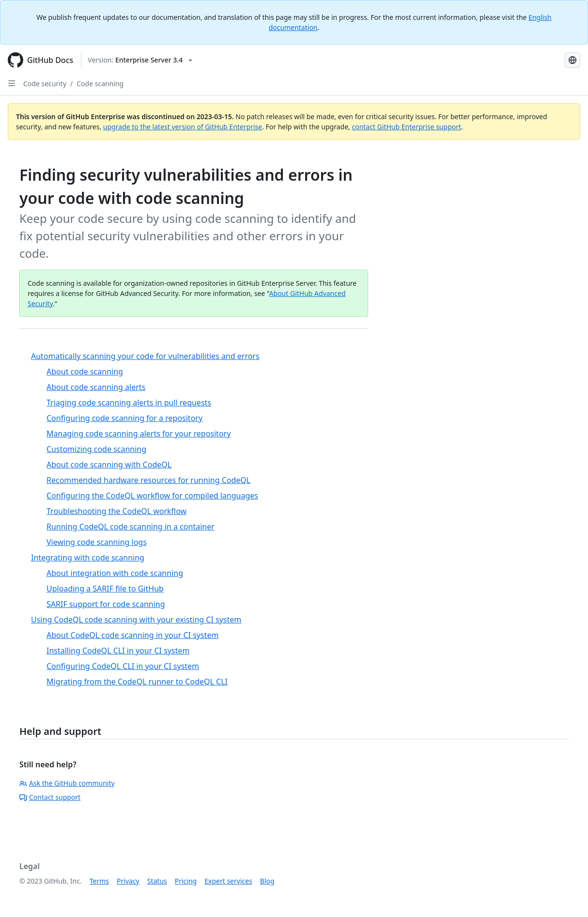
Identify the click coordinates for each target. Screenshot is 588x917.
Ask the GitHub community (67, 783)
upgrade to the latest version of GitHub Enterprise (183, 127)
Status (157, 881)
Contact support (50, 797)
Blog (267, 881)
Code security (45, 84)
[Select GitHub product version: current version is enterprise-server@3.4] (140, 60)
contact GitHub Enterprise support (406, 127)
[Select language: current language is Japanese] (573, 60)
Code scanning (100, 84)
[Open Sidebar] (12, 83)
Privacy (128, 881)
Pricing (186, 881)
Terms (99, 881)
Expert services (228, 881)
